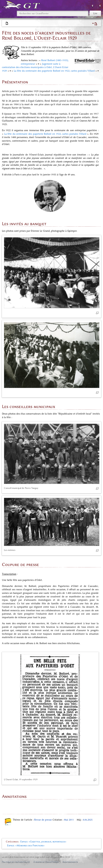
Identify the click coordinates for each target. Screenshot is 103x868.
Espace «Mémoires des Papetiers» (26, 846)
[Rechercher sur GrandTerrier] (53, 13)
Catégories (12, 842)
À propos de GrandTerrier (46, 862)
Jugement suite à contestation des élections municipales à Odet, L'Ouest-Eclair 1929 (35, 67)
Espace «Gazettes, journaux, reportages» (43, 842)
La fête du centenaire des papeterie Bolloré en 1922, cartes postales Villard (54, 71)
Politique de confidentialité (16, 862)
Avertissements (70, 862)
